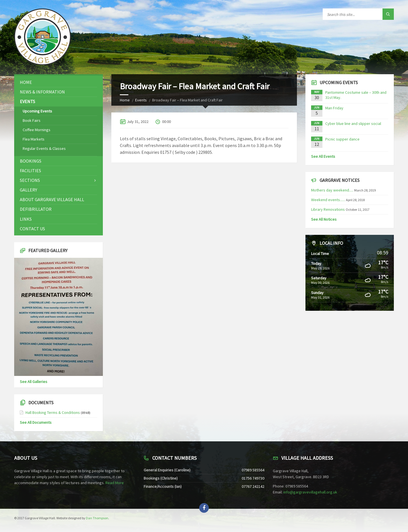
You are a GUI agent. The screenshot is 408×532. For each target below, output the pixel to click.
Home (125, 100)
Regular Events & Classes (44, 148)
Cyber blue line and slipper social (353, 124)
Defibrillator (36, 209)
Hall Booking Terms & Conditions (53, 412)
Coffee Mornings (37, 130)
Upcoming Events (37, 111)
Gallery (28, 190)
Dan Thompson (97, 518)
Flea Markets (34, 139)
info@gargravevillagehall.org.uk (310, 492)
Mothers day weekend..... (332, 190)
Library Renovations (328, 209)
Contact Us (32, 229)
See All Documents (36, 422)
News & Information (42, 92)
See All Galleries (34, 382)
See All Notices (324, 219)
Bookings (31, 161)
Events (141, 100)
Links (26, 219)
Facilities (30, 171)
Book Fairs (32, 120)
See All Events (323, 156)
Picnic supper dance (342, 139)
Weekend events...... (328, 200)
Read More (115, 483)
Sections (30, 180)
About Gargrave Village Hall (52, 199)
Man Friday (334, 108)
